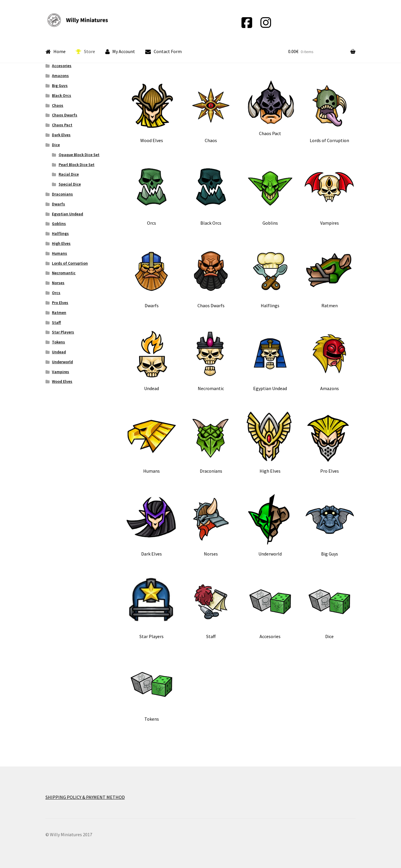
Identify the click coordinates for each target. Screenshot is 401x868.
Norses (58, 283)
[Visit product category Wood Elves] (152, 112)
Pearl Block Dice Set (77, 165)
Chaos (58, 105)
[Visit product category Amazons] (329, 360)
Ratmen (59, 312)
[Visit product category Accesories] (270, 608)
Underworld (62, 362)
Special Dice (70, 184)
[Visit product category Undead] (152, 360)
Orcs (56, 293)
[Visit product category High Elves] (270, 442)
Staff (56, 322)
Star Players (63, 332)
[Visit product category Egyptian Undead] (270, 360)
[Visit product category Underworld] (270, 525)
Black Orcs (62, 95)
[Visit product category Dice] (329, 608)
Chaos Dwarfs (65, 115)
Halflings (60, 233)
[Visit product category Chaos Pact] (270, 109)
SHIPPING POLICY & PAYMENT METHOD (85, 797)
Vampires (61, 372)
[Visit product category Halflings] (270, 277)
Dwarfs (58, 204)
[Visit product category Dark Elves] (152, 525)
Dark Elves (61, 135)
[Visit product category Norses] (211, 525)
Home (56, 52)
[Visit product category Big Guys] (329, 525)
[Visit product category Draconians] (211, 442)
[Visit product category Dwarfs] (152, 277)
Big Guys (60, 85)
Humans (59, 253)
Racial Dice (69, 174)
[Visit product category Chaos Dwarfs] (211, 277)
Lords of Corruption (70, 263)
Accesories (62, 66)
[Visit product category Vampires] (329, 194)
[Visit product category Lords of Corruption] (329, 112)
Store (85, 52)
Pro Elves (60, 303)
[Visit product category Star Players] (152, 608)
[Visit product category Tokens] (152, 690)
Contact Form (163, 52)
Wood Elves (62, 381)
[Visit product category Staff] (211, 608)
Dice (56, 145)
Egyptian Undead (68, 214)
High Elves (61, 243)
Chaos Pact (62, 125)
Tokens (58, 342)
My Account (120, 52)
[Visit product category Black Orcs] (211, 194)
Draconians (62, 194)
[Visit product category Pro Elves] (329, 442)
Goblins (59, 223)
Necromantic (64, 273)
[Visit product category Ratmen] (329, 277)
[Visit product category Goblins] (270, 194)
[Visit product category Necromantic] (211, 360)
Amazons (60, 76)
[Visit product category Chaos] (211, 112)
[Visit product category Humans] (152, 442)
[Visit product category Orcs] (152, 194)
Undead (59, 352)
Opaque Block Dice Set (79, 155)
